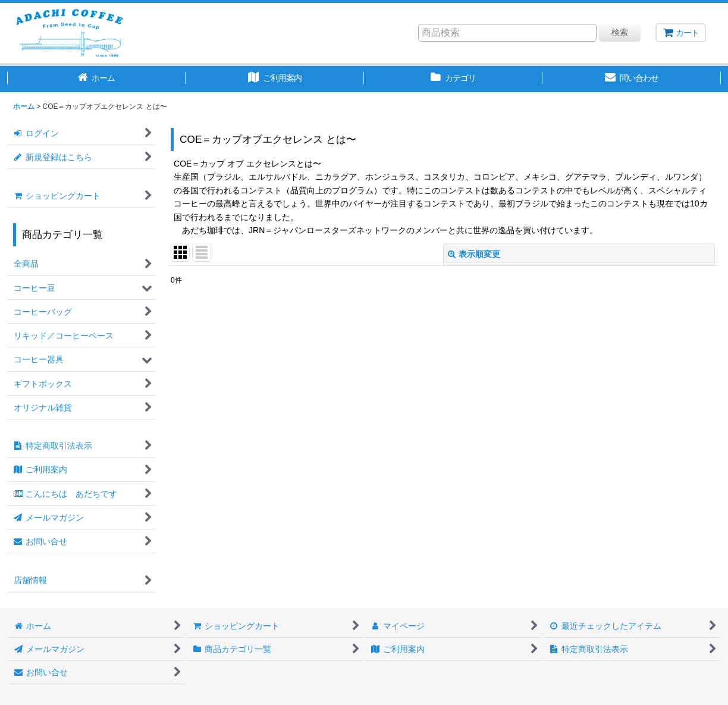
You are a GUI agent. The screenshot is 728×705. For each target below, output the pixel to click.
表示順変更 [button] (474, 254)
